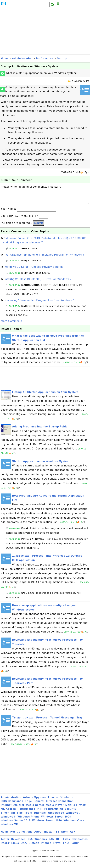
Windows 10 (56, 816)
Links (15, 846)
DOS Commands (12, 804)
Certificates (80, 842)
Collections (25, 835)
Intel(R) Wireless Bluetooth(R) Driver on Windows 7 (38, 282)
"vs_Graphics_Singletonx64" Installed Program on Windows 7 (44, 258)
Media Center (35, 808)
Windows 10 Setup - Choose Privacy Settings (34, 270)
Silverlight (8, 816)
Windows (41, 842)
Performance (45, 59)
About (38, 835)
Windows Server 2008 (56, 820)
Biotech (34, 846)
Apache (53, 800)
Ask (73, 835)
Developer (18, 842)
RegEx (5, 846)
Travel (57, 846)
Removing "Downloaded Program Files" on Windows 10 (40, 303)
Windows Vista (74, 824)
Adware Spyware (34, 800)
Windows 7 (73, 816)
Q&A (24, 846)
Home (5, 59)
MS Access (8, 812)
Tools (28, 816)
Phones (46, 846)
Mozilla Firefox (76, 808)
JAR (52, 842)
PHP (40, 812)
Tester (5, 842)
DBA (30, 842)
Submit (38, 226)
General (39, 804)
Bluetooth (67, 800)
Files (67, 842)
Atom (65, 835)
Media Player (55, 808)
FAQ (66, 846)
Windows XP (9, 828)
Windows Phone (28, 820)
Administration (22, 59)
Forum (75, 846)
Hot (13, 835)
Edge (28, 804)
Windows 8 (8, 820)
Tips (20, 816)
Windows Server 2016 (47, 824)
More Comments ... (13, 324)
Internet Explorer (13, 808)
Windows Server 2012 (16, 824)
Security (70, 812)
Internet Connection (60, 804)
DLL (59, 842)
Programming (54, 812)
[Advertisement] (45, 32)
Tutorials (40, 816)
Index (48, 835)
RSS (56, 835)
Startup (62, 59)
